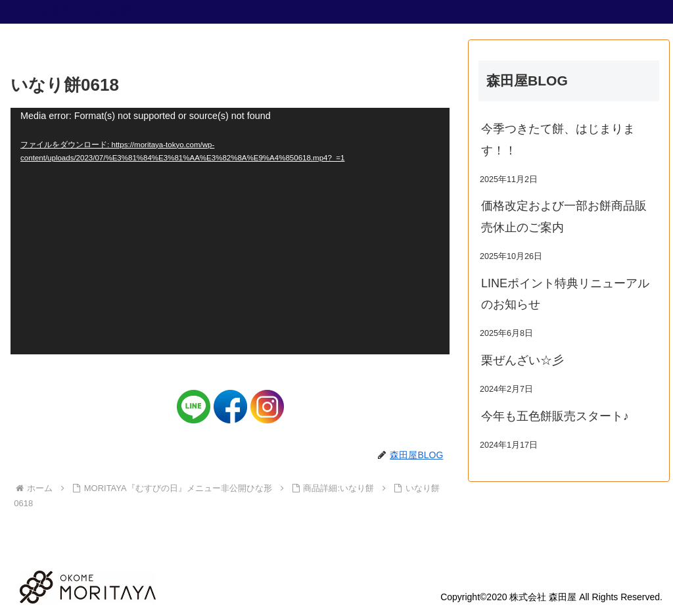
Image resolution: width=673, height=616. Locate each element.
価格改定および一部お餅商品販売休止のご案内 (564, 216)
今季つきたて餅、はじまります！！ (558, 139)
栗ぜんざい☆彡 (522, 360)
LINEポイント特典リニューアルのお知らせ (565, 294)
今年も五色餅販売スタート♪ (555, 416)
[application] (230, 231)
